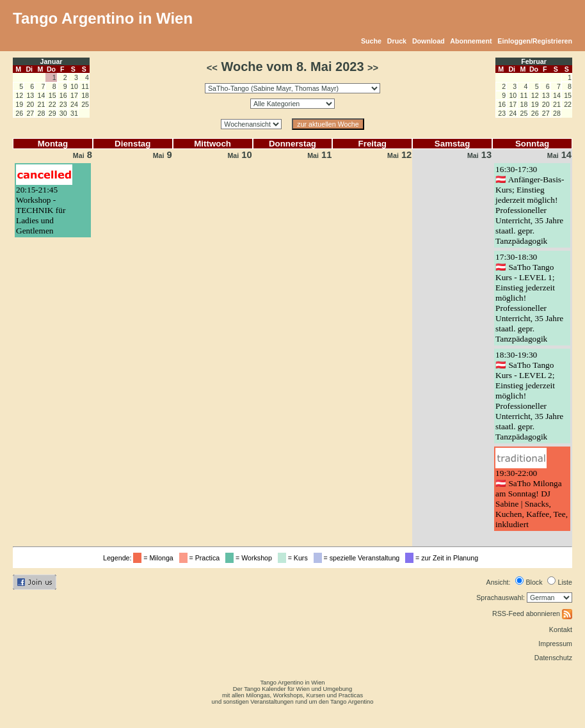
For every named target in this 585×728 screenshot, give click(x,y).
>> (373, 68)
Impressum (555, 644)
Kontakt (561, 629)
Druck (397, 41)
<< (212, 68)
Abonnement (471, 41)
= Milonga (155, 558)
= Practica (201, 558)
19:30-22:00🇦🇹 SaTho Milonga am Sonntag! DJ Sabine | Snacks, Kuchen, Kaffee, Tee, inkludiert (532, 499)
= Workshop (251, 558)
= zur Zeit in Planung (444, 558)
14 (559, 155)
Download (429, 41)
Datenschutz (553, 658)
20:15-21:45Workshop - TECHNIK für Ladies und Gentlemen (41, 210)
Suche (371, 41)
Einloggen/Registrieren (535, 41)
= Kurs (295, 558)
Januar (52, 61)
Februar (534, 61)
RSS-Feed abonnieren (532, 613)
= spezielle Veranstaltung (359, 558)
